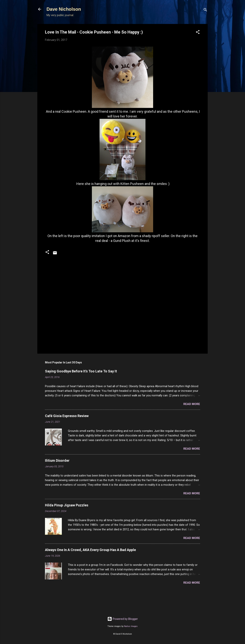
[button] (198, 33)
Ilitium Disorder (57, 460)
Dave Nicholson (64, 9)
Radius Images (131, 626)
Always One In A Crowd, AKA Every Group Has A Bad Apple (90, 550)
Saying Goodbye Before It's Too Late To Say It (81, 371)
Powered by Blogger (123, 619)
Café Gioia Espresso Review (67, 416)
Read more (192, 404)
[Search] (205, 10)
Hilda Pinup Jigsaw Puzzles (67, 505)
